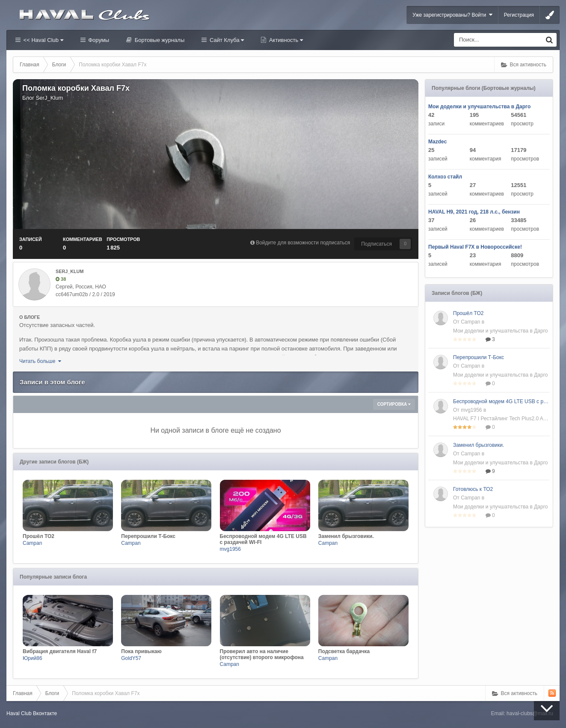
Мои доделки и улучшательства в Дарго (479, 107)
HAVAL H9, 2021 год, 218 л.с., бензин (474, 212)
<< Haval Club (43, 40)
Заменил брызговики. (479, 445)
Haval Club (19, 713)
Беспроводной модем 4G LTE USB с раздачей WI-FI (501, 401)
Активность (285, 40)
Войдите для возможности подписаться (303, 243)
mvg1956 (230, 549)
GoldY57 (131, 658)
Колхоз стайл (445, 177)
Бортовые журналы (159, 40)
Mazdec (437, 142)
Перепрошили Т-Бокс (479, 357)
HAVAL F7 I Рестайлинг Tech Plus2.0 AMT (501, 419)
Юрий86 (33, 658)
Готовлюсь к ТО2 (473, 489)
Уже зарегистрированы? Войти (452, 15)
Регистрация (519, 15)
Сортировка (394, 404)
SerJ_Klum (50, 98)
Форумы (98, 40)
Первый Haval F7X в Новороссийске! (475, 247)
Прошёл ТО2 (468, 313)
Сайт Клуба (226, 40)
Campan (32, 543)
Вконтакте (45, 713)
